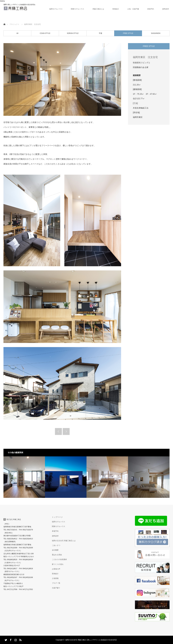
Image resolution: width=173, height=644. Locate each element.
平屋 (100, 33)
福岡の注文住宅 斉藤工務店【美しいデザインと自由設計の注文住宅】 (91, 640)
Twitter (6, 639)
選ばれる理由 (57, 555)
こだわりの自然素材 (59, 559)
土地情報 (55, 578)
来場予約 (151, 9)
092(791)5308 (12, 548)
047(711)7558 (12, 589)
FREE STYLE (128, 33)
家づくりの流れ (58, 564)
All (17, 33)
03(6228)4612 (12, 539)
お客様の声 (56, 569)
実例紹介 (116, 9)
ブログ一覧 (56, 583)
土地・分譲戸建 (133, 9)
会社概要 (55, 550)
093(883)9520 (12, 560)
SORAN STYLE (73, 33)
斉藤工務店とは (98, 9)
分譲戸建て (56, 588)
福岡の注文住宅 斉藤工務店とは (64, 541)
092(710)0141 (12, 530)
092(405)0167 (12, 577)
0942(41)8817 (12, 569)
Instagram (15, 639)
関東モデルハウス (78, 9)
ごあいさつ (56, 545)
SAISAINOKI (156, 33)
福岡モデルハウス (56, 9)
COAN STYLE (45, 33)
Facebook (10, 639)
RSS (20, 639)
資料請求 (166, 9)
